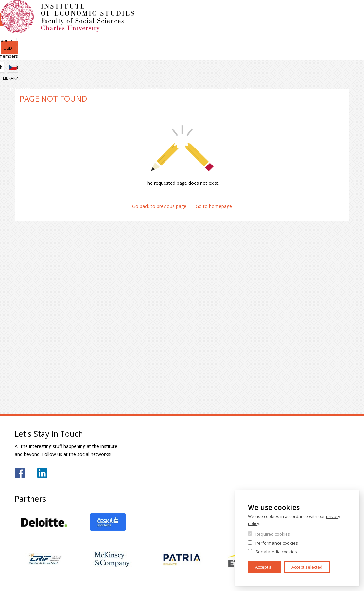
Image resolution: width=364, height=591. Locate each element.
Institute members (331, 12)
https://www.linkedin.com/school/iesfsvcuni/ (42, 473)
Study (190, 54)
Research (239, 54)
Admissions (138, 54)
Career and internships (310, 54)
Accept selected (307, 567)
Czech (344, 24)
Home (17, 68)
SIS (259, 12)
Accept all (264, 567)
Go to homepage (214, 206)
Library (342, 35)
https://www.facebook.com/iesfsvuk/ (20, 473)
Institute (36, 54)
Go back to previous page (159, 206)
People (86, 54)
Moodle (279, 12)
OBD (300, 12)
